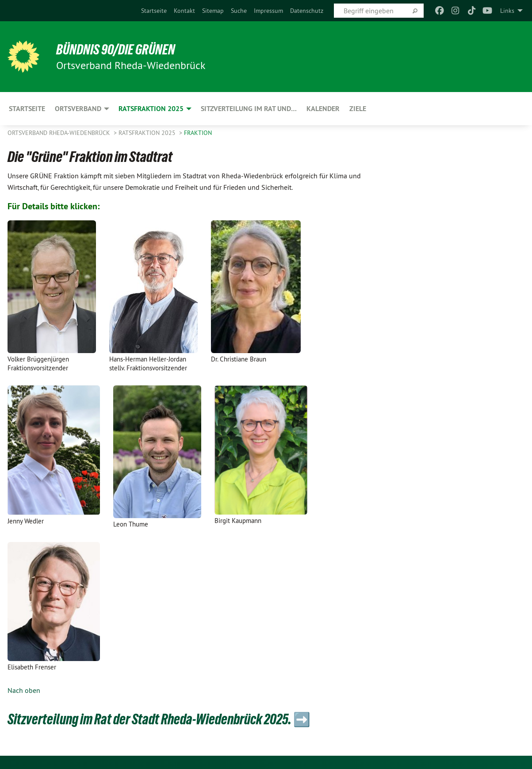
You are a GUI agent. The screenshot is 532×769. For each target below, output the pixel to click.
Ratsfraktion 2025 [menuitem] (151, 109)
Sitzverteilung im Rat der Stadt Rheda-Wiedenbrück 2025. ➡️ (164, 719)
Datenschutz (307, 11)
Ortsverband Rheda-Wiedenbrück (60, 133)
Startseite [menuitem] (27, 109)
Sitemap (213, 11)
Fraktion (198, 133)
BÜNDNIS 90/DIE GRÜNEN (117, 50)
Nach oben (24, 690)
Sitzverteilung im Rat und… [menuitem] (249, 109)
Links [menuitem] (507, 11)
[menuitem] (154, 11)
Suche (239, 11)
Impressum (268, 11)
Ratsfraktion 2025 (148, 133)
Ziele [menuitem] (358, 109)
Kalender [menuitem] (323, 109)
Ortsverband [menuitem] (78, 109)
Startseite (154, 11)
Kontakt (184, 11)
